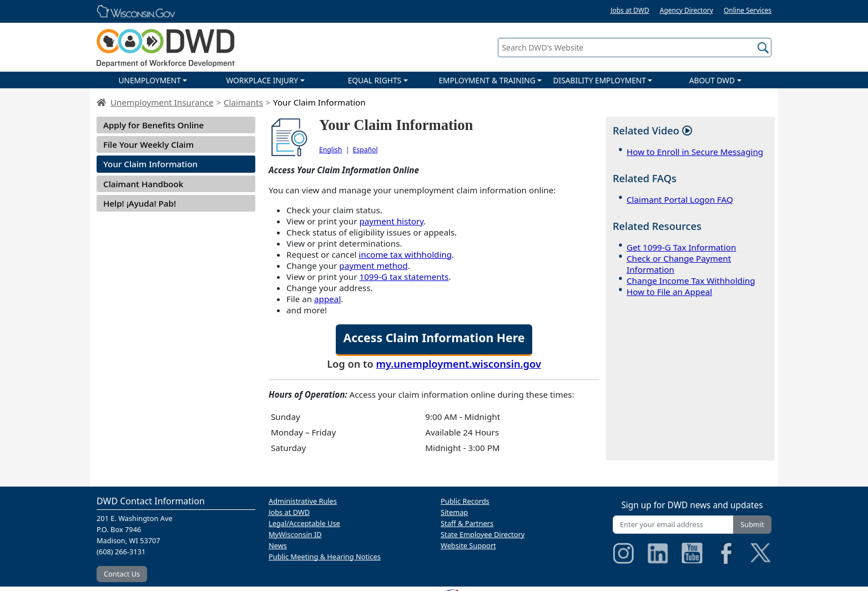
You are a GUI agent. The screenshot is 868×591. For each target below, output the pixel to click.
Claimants (243, 102)
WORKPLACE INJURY (262, 80)
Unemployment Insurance (162, 102)
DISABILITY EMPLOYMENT (600, 80)
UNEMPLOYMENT (149, 80)
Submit (752, 524)
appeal (327, 299)
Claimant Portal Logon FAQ (680, 199)
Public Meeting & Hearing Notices (325, 557)
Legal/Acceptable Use (304, 523)
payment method (373, 266)
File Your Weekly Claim (148, 144)
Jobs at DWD (630, 10)
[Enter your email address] (673, 525)
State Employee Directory (483, 534)
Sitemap (454, 512)
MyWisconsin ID (295, 534)
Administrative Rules (303, 501)
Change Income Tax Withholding (691, 281)
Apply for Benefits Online (153, 125)
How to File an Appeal (669, 292)
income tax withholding (405, 254)
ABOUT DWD (712, 80)
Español (365, 150)
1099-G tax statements (404, 277)
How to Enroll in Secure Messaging (695, 152)
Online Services (748, 10)
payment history (391, 221)
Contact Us (122, 574)
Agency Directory (687, 10)
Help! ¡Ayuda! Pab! (140, 203)
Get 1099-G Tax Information (681, 247)
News (278, 545)
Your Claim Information (150, 164)
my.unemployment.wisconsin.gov (459, 364)
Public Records (465, 501)
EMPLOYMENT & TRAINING (487, 80)
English (330, 150)
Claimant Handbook (143, 184)
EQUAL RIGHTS (375, 80)
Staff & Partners (467, 523)
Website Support (468, 545)
